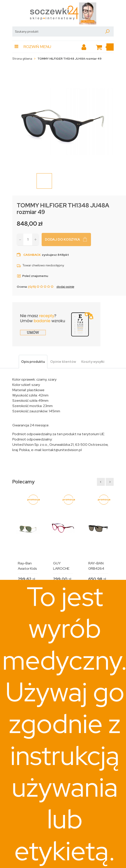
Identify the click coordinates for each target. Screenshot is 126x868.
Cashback (32, 255)
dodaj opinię (65, 287)
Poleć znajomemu (32, 276)
